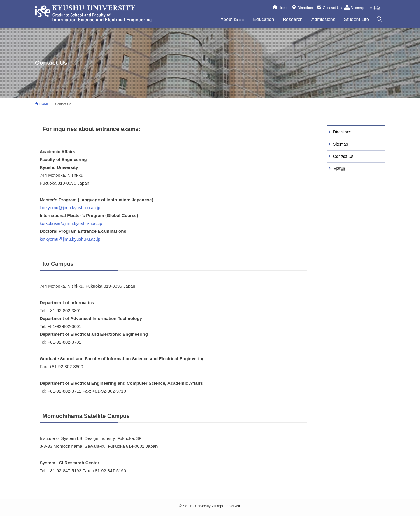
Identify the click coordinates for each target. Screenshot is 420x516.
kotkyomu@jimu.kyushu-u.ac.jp (70, 208)
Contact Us (332, 8)
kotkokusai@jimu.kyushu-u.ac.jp (71, 223)
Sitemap (357, 8)
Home (284, 8)
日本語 (375, 8)
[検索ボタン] (379, 19)
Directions (306, 8)
